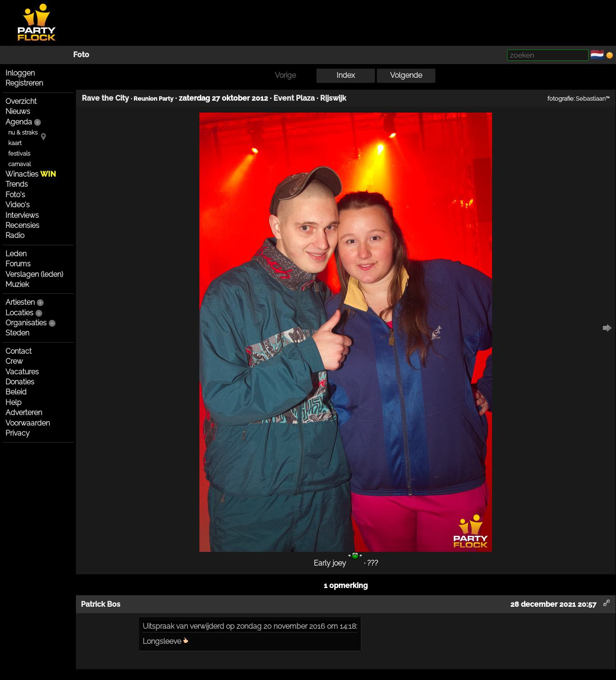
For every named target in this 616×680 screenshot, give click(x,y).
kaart (15, 143)
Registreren (24, 83)
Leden (16, 254)
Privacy (18, 433)
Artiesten (20, 302)
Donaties (20, 382)
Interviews (22, 215)
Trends (17, 184)
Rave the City (105, 98)
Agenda (19, 122)
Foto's (15, 195)
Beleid (16, 392)
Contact (19, 351)
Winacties (31, 174)
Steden (17, 333)
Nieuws (18, 111)
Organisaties (26, 323)
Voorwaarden (28, 423)
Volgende (406, 75)
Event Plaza (294, 98)
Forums (18, 264)
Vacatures (22, 372)
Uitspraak (158, 626)
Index (346, 75)
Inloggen (20, 73)
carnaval (19, 164)
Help (13, 402)
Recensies (22, 225)
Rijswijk (333, 98)
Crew (14, 361)
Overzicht (21, 101)
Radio (15, 235)
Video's (18, 205)
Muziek (17, 284)
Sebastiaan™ (593, 98)
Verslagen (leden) (34, 274)
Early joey (338, 563)
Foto (81, 55)
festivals (19, 154)
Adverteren (24, 413)
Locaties (19, 313)
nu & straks (23, 132)
